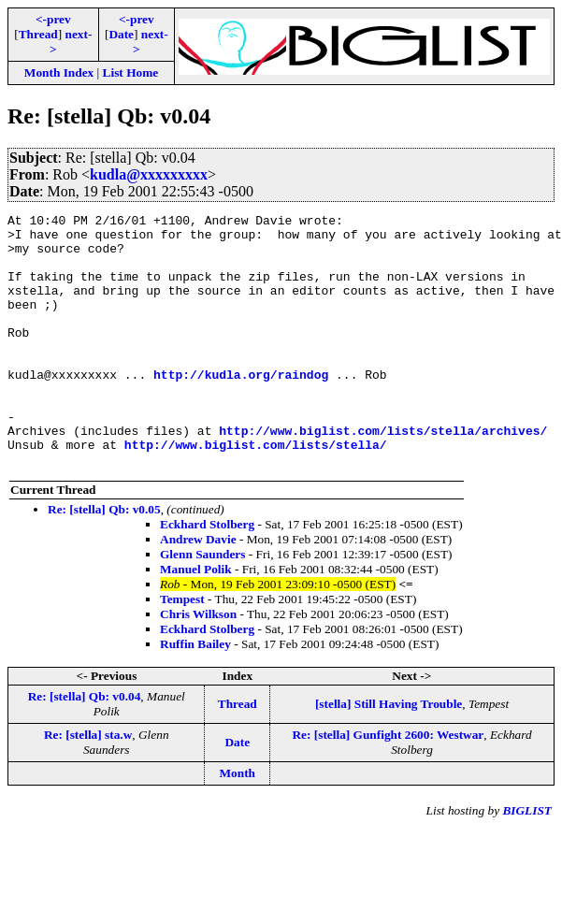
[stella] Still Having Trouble (389, 754)
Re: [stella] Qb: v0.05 (104, 560)
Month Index (59, 72)
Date (121, 34)
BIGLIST (527, 861)
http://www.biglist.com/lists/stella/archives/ (383, 475)
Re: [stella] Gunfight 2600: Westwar (388, 785)
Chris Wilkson (198, 664)
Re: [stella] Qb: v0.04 (85, 747)
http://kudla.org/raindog (241, 408)
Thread (38, 34)
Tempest (182, 650)
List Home (131, 72)
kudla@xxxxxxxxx (149, 174)
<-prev (53, 19)
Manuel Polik (196, 620)
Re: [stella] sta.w (88, 785)
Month (238, 823)
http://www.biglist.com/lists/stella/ (256, 492)
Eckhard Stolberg (207, 575)
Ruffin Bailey (195, 694)
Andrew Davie (198, 590)
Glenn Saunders (202, 605)
